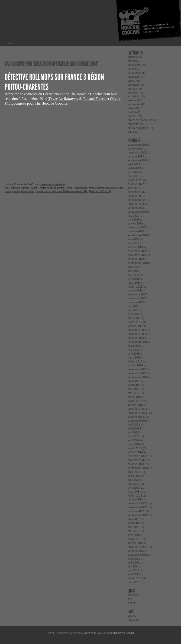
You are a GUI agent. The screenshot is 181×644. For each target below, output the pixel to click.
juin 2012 (133, 527)
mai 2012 (133, 531)
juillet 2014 (134, 429)
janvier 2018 (135, 291)
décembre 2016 (137, 330)
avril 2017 (134, 314)
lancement (134, 104)
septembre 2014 (138, 421)
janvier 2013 (135, 500)
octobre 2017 (136, 302)
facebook (133, 595)
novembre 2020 (137, 204)
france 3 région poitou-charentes (48, 188)
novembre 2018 (137, 255)
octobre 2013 (136, 464)
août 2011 (134, 559)
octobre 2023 (136, 157)
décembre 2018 (137, 251)
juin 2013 (133, 480)
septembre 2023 (138, 160)
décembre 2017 (137, 295)
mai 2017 (133, 310)
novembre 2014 (137, 413)
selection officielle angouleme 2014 (69, 191)
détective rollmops (20, 188)
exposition (134, 96)
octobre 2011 (136, 551)
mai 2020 (133, 216)
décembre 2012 (137, 503)
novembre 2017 (137, 298)
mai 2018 (133, 275)
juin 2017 (133, 306)
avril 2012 (134, 535)
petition (132, 112)
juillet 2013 (134, 476)
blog (12, 43)
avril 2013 (134, 488)
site (130, 599)
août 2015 (134, 381)
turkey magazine (138, 128)
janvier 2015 (135, 405)
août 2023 (134, 164)
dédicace (133, 77)
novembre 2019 (137, 227)
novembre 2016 (137, 334)
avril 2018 (134, 279)
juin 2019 (133, 239)
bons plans (134, 65)
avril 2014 (134, 440)
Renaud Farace (94, 99)
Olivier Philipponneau (76, 188)
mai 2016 (133, 350)
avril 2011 (134, 574)
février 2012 (135, 539)
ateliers (132, 61)
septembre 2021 (138, 200)
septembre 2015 (138, 377)
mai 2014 (133, 436)
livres (131, 108)
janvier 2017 (135, 326)
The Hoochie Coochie (51, 103)
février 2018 (135, 287)
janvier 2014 (135, 452)
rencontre (134, 124)
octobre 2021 (136, 196)
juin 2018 (133, 271)
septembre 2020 (138, 212)
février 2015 (135, 401)
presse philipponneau (23, 191)
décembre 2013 (137, 456)
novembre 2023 (137, 153)
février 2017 (135, 322)
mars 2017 (134, 318)
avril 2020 (134, 220)
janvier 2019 (135, 247)
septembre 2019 (138, 235)
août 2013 (134, 472)
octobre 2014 (136, 417)
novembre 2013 (137, 460)
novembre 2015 (137, 373)
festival (132, 100)
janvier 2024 (135, 149)
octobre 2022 (136, 184)
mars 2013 (134, 492)
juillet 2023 (134, 168)
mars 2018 (134, 283)
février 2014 (135, 448)
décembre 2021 (137, 192)
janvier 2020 (135, 224)
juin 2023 (133, 172)
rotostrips (133, 620)
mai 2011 (133, 570)
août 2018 (134, 267)
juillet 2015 (134, 385)
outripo (132, 616)
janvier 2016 (135, 365)
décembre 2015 (137, 369)
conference (134, 73)
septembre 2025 (138, 145)
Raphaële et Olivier (124, 633)
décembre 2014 (137, 409)
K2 (101, 633)
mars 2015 (134, 397)
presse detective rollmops (102, 188)
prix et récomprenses (141, 120)
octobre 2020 (136, 208)
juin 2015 (133, 389)
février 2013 (135, 496)
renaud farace (43, 191)
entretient (133, 93)
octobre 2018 (136, 259)
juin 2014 (133, 433)
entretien (133, 89)
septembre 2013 (138, 468)
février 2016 (135, 362)
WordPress (90, 633)
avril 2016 (134, 354)
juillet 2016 (134, 346)
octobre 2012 (136, 511)
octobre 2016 (136, 338)
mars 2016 (134, 358)
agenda (132, 57)
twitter (131, 603)
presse (43, 184)
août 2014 (134, 425)
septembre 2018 (138, 263)
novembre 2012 (137, 507)
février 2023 (135, 180)
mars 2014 (134, 444)
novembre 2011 (137, 547)
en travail (133, 85)
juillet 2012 (134, 523)
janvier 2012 (135, 543)
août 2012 (134, 519)
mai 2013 (133, 484)
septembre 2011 (138, 555)
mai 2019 (133, 243)
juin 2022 (133, 188)
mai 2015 (133, 393)
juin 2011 (133, 567)
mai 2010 (133, 582)
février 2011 (135, 578)
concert (132, 69)
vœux (131, 132)
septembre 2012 (138, 515)
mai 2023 (133, 176)
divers (131, 81)
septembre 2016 (138, 342)
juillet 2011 (134, 563)
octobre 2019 (136, 231)
